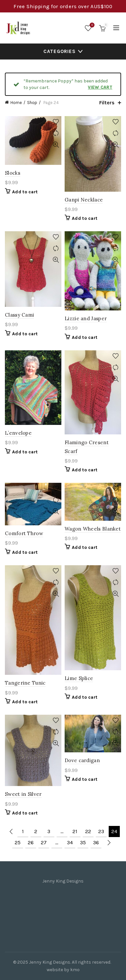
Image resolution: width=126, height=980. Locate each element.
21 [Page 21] (75, 831)
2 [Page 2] (36, 831)
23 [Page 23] (101, 831)
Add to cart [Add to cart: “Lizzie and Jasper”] (85, 337)
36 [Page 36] (96, 842)
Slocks (13, 173)
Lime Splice (79, 678)
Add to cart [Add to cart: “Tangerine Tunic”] (25, 702)
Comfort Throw (24, 533)
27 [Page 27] (44, 842)
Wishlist (92, 25)
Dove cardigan (82, 760)
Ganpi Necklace (84, 200)
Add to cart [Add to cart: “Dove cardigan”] (85, 779)
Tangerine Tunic (25, 683)
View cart (100, 87)
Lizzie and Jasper (86, 318)
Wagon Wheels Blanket (93, 529)
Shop (32, 103)
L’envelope (18, 433)
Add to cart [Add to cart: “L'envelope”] (25, 452)
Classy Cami (19, 315)
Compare (56, 133)
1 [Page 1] (23, 831)
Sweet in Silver (23, 794)
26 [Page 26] (31, 842)
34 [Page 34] (70, 842)
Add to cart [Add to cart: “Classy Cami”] (25, 334)
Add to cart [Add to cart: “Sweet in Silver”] (25, 813)
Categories (60, 51)
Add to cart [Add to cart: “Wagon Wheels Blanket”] (85, 547)
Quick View (56, 145)
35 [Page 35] (83, 842)
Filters (107, 103)
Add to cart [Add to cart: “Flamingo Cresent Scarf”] (85, 470)
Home (16, 103)
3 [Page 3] (49, 831)
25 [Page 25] (18, 842)
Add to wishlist (56, 122)
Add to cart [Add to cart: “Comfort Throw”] (25, 552)
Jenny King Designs (50, 962)
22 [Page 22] (88, 831)
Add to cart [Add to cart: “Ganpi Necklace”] (85, 218)
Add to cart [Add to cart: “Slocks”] (25, 192)
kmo (75, 970)
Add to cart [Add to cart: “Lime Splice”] (85, 697)
